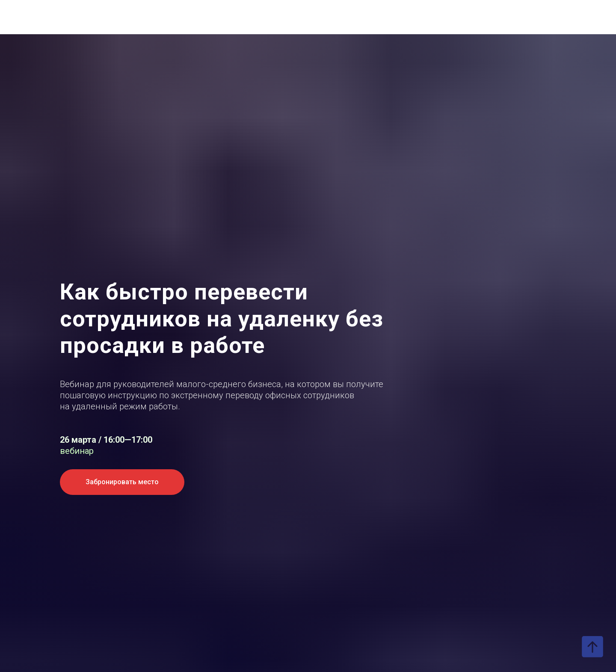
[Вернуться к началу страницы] (592, 647)
